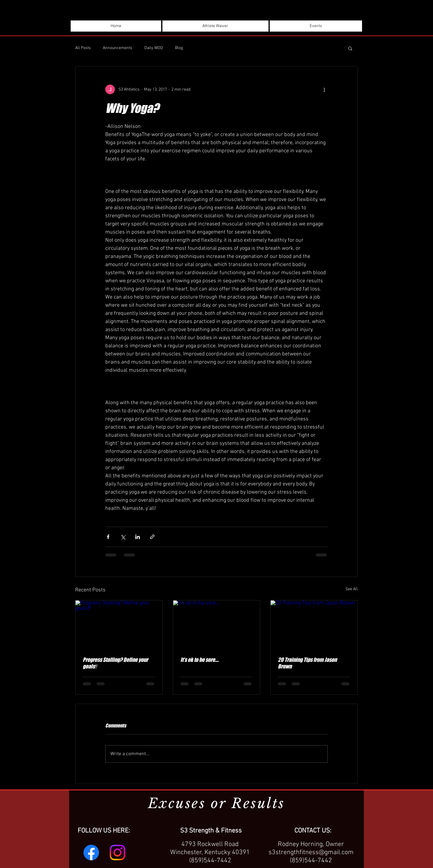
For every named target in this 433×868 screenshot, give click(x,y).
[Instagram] (117, 852)
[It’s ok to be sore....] (217, 625)
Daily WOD (154, 48)
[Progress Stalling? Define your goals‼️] (119, 625)
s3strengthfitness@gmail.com (311, 852)
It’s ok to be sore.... (200, 660)
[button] (350, 48)
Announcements (118, 48)
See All (352, 589)
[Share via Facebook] (108, 537)
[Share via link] (152, 537)
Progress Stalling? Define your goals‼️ (115, 663)
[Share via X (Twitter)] (123, 537)
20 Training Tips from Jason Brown (307, 663)
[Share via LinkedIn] (138, 537)
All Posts (83, 48)
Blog (179, 48)
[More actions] (324, 89)
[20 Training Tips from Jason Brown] (314, 625)
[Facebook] (91, 852)
